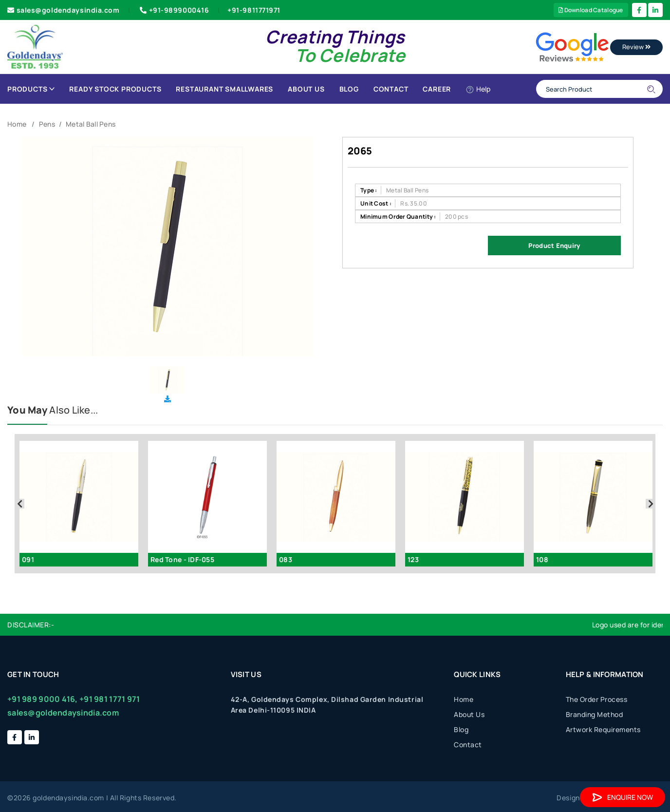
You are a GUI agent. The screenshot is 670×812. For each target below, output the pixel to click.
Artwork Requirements (603, 729)
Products (31, 89)
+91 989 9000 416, (43, 699)
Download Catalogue (591, 10)
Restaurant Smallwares (224, 89)
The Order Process (597, 699)
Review (636, 47)
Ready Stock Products (115, 89)
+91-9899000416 (173, 10)
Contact (391, 89)
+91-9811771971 (254, 10)
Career (437, 89)
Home (17, 124)
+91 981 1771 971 (110, 699)
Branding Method (595, 714)
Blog (349, 89)
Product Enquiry (554, 245)
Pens (47, 124)
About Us (306, 89)
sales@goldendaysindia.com (64, 10)
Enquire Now (623, 797)
